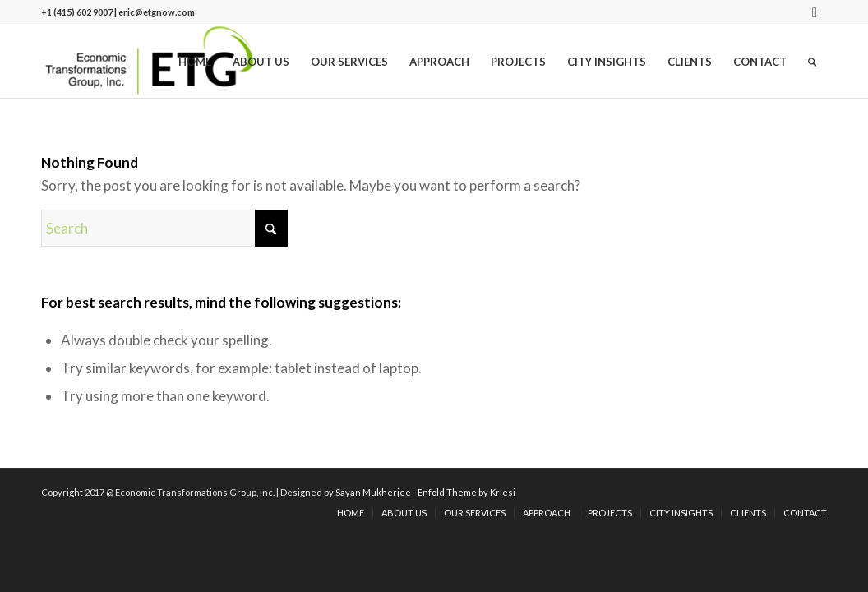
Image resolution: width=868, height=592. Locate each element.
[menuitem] (195, 62)
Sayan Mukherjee (373, 492)
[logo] (150, 62)
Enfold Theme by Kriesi (466, 492)
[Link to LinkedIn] (815, 12)
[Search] (812, 62)
